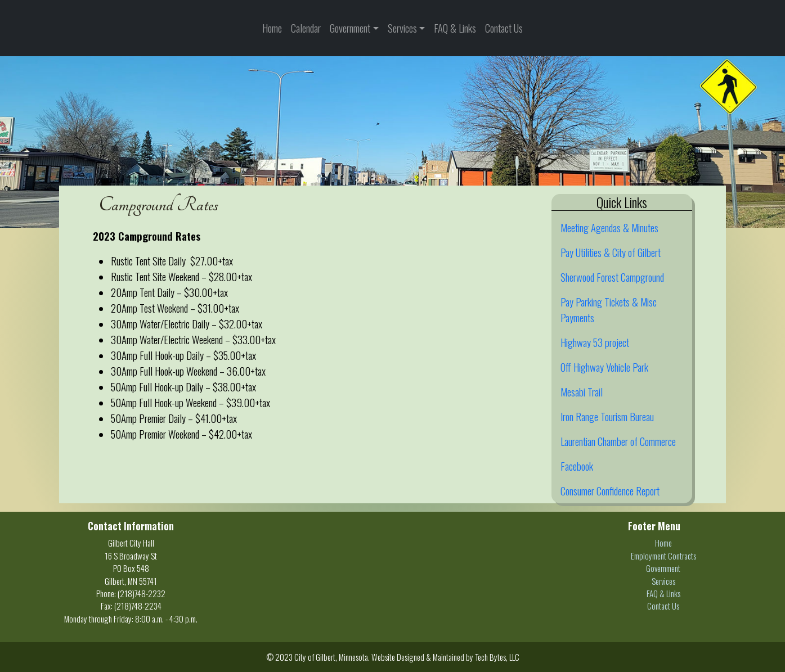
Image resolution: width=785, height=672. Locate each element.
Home (272, 28)
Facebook (577, 466)
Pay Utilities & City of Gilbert (611, 252)
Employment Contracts (663, 556)
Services (402, 28)
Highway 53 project (595, 342)
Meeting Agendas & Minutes (609, 227)
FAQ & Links (455, 28)
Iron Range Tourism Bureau (607, 416)
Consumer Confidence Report (610, 491)
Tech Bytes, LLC (497, 657)
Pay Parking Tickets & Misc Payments (609, 310)
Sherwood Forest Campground (612, 277)
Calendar (306, 28)
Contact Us (504, 28)
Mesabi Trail (582, 392)
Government (350, 28)
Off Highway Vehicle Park (604, 367)
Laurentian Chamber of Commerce (618, 441)
